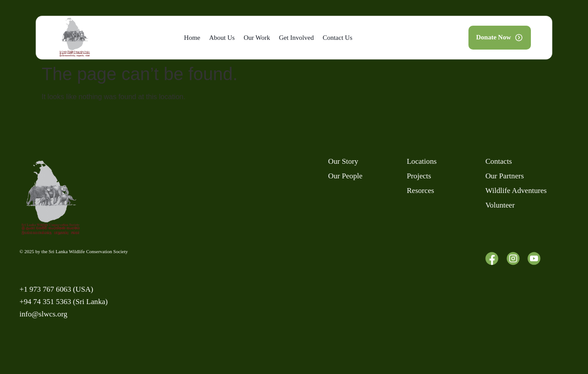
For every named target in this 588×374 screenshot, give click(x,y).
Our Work (257, 38)
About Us (222, 38)
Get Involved (296, 38)
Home (192, 38)
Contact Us (338, 38)
